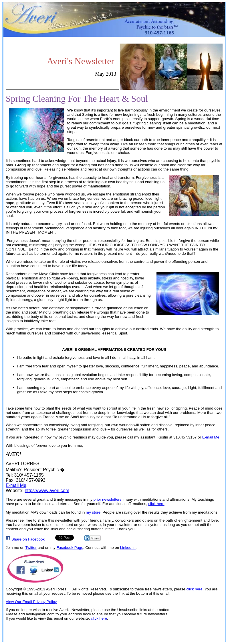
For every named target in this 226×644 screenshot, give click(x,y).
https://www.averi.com (47, 491)
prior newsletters (108, 499)
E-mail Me (211, 437)
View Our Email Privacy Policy (31, 602)
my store (93, 512)
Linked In (128, 548)
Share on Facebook (28, 539)
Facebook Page (70, 548)
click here (156, 504)
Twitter (31, 548)
